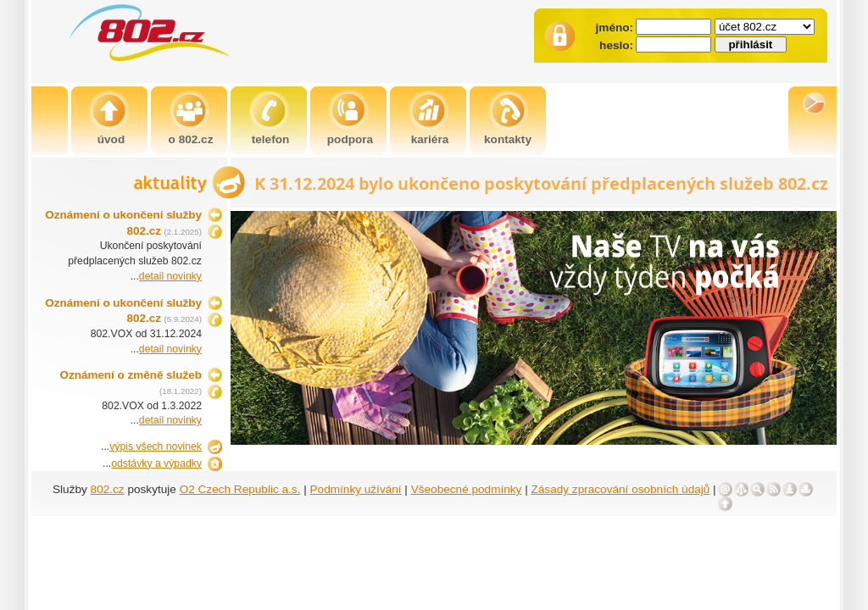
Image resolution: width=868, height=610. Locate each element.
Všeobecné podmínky (467, 489)
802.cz (108, 489)
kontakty (508, 139)
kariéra (430, 139)
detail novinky (170, 276)
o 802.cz (191, 139)
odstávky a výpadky (156, 463)
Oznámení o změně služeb (131, 375)
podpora (350, 139)
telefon (271, 139)
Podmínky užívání (356, 489)
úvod (111, 139)
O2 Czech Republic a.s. (240, 489)
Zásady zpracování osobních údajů (621, 489)
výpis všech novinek (156, 446)
